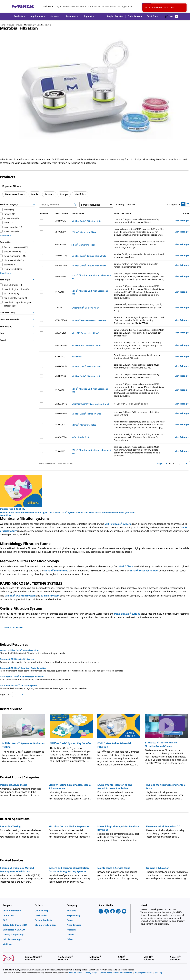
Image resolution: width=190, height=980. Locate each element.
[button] (115, 16)
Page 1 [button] (162, 464)
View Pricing (182, 221)
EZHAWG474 (60, 232)
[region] (95, 94)
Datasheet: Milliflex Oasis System (17, 659)
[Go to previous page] (23, 694)
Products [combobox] (47, 6)
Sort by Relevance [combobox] (91, 205)
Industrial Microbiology (25, 25)
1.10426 (58, 307)
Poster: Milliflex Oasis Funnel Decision (19, 650)
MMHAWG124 (61, 221)
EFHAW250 (59, 390)
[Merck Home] (23, 6)
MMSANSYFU (61, 404)
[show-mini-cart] (171, 16)
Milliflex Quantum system (20, 596)
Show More (6, 235)
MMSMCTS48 (61, 256)
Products (11, 25)
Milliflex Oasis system (118, 524)
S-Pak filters (126, 566)
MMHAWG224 (61, 376)
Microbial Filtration (44, 25)
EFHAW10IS (60, 451)
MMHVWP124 (61, 413)
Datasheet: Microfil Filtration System (19, 685)
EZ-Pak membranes (56, 571)
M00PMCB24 (61, 437)
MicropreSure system (127, 614)
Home (2, 25)
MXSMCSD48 (61, 320)
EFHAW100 (59, 292)
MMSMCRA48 (61, 265)
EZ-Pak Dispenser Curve (143, 571)
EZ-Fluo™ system (50, 596)
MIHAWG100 (60, 333)
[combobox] (96, 6)
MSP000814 (60, 425)
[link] (17, 911)
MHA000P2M (61, 345)
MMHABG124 (61, 366)
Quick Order (153, 16)
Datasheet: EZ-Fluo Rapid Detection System (22, 676)
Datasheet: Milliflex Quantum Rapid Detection (23, 668)
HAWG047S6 (60, 244)
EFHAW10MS (60, 276)
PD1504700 (60, 357)
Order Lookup (135, 16)
